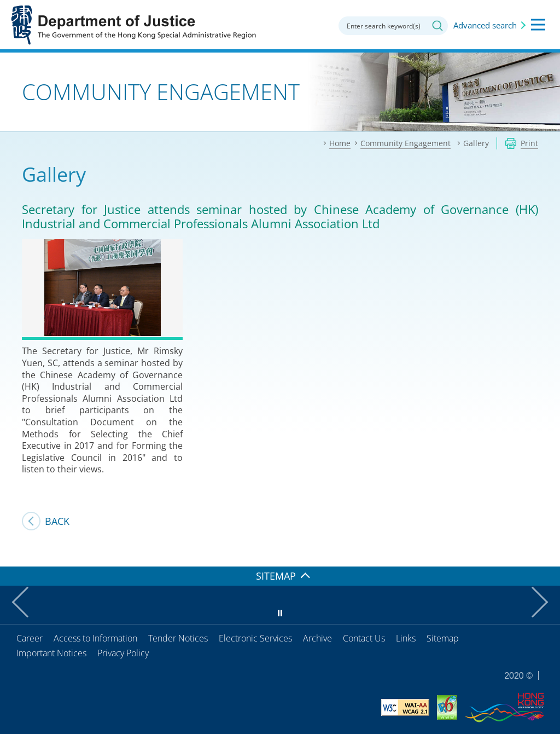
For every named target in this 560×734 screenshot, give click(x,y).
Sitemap (443, 638)
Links (406, 638)
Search (437, 26)
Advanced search (485, 25)
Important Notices (51, 653)
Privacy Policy (123, 653)
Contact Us (364, 638)
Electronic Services (255, 638)
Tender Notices (178, 638)
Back (57, 521)
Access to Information (95, 638)
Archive (317, 638)
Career (30, 638)
